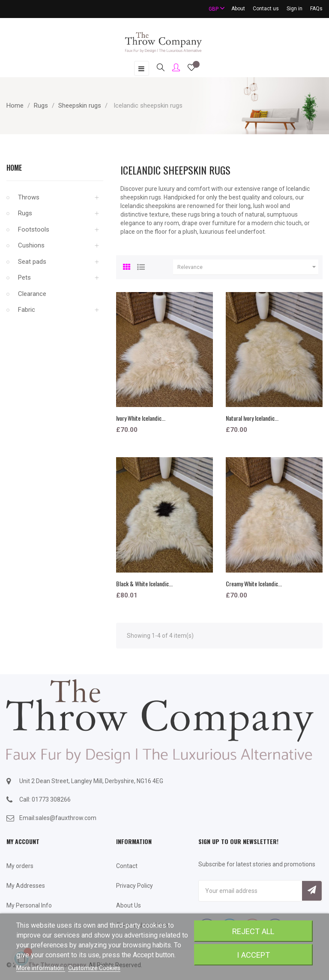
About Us (129, 905)
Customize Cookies (94, 968)
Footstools (34, 229)
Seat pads (32, 262)
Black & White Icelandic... (144, 583)
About (238, 9)
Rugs (25, 213)
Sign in (295, 9)
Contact (127, 866)
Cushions (31, 245)
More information (41, 968)
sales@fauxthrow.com (66, 818)
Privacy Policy (135, 886)
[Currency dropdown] (213, 9)
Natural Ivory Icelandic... (252, 418)
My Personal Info (29, 905)
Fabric (27, 310)
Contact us (266, 9)
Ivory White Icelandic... (141, 418)
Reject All (253, 931)
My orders (20, 866)
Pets (24, 277)
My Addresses (26, 886)
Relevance (248, 267)
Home (14, 168)
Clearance (32, 294)
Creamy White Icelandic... (254, 583)
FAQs (316, 9)
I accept (253, 955)
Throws (29, 197)
